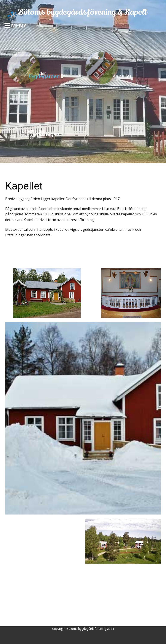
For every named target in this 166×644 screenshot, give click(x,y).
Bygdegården (44, 76)
